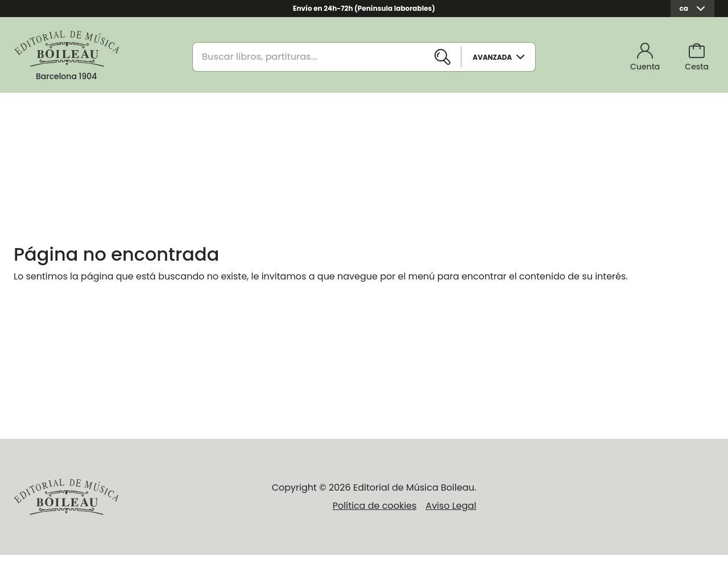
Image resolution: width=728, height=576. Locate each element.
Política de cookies (375, 506)
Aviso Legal (451, 506)
